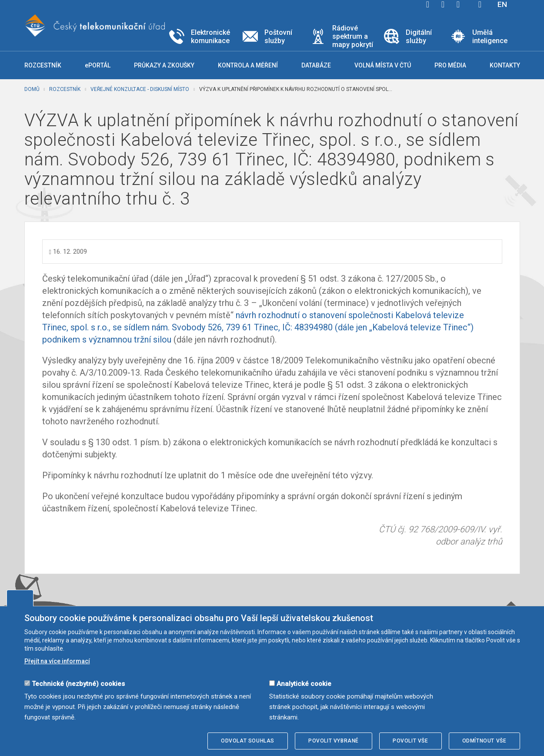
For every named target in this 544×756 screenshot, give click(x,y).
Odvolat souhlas (248, 741)
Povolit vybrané (334, 741)
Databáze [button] (316, 65)
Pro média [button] (450, 65)
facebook (428, 4)
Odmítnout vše (484, 741)
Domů (32, 89)
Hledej (480, 4)
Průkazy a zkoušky (164, 65)
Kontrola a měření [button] (248, 65)
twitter (443, 4)
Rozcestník (65, 89)
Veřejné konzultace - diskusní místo (140, 89)
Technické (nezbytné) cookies (78, 684)
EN (502, 4)
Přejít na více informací (57, 661)
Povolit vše (411, 741)
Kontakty (505, 65)
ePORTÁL (98, 65)
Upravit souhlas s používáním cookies (20, 598)
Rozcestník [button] (43, 65)
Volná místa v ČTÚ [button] (383, 65)
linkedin (458, 4)
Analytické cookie (304, 684)
